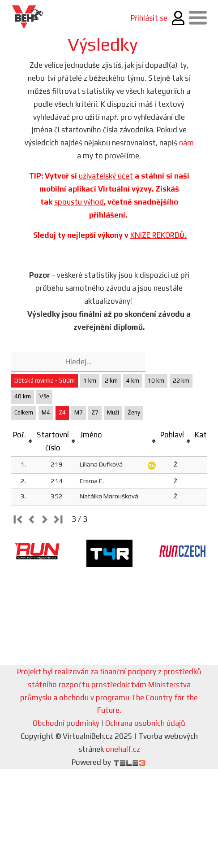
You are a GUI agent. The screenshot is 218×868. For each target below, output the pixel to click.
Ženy (134, 412)
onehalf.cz (123, 749)
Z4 (62, 412)
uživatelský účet (106, 176)
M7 (79, 412)
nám (186, 143)
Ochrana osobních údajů (145, 723)
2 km (111, 381)
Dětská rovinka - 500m (45, 381)
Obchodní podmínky (66, 723)
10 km (156, 381)
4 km (133, 381)
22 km (181, 381)
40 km (23, 396)
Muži (113, 412)
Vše (44, 396)
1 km (90, 381)
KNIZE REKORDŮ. (158, 235)
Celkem (24, 412)
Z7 (95, 412)
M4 (46, 412)
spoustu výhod (79, 202)
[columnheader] (23, 442)
